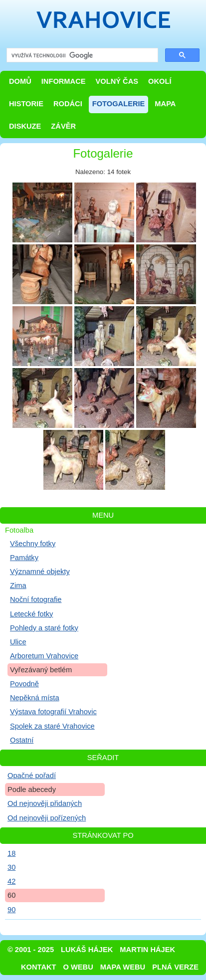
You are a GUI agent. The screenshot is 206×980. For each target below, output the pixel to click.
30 (11, 867)
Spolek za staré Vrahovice (52, 726)
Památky (24, 558)
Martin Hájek (147, 950)
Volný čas (117, 81)
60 (11, 895)
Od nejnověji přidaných (45, 803)
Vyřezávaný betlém (41, 670)
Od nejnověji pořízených (47, 818)
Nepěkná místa (35, 698)
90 (11, 910)
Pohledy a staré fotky (44, 628)
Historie (26, 104)
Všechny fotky (33, 544)
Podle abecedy (32, 789)
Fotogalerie (119, 104)
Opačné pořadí (32, 776)
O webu (78, 967)
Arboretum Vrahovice (44, 656)
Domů (20, 81)
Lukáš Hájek (87, 950)
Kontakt (39, 967)
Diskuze (25, 126)
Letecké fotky (31, 614)
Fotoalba (19, 530)
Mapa (165, 104)
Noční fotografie (36, 599)
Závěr (63, 126)
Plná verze (175, 967)
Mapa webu (123, 967)
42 (11, 881)
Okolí (160, 81)
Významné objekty (40, 572)
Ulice (18, 642)
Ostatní (22, 740)
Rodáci (68, 104)
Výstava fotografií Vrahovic (53, 712)
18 (11, 853)
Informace (64, 81)
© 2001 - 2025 (31, 950)
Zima (18, 586)
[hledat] (81, 56)
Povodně (24, 684)
